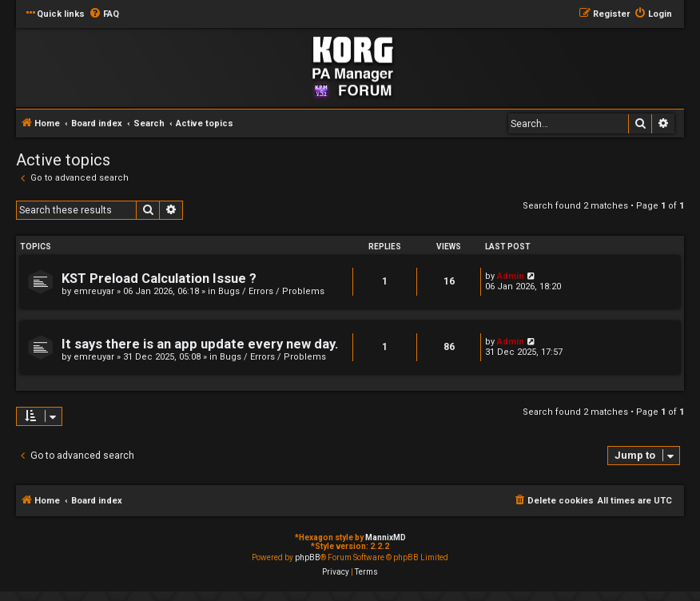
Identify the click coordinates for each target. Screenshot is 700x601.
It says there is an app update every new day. (200, 344)
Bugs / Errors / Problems (271, 291)
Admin (511, 276)
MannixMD (386, 537)
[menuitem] (104, 14)
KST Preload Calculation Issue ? (159, 279)
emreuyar (94, 291)
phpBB (308, 557)
